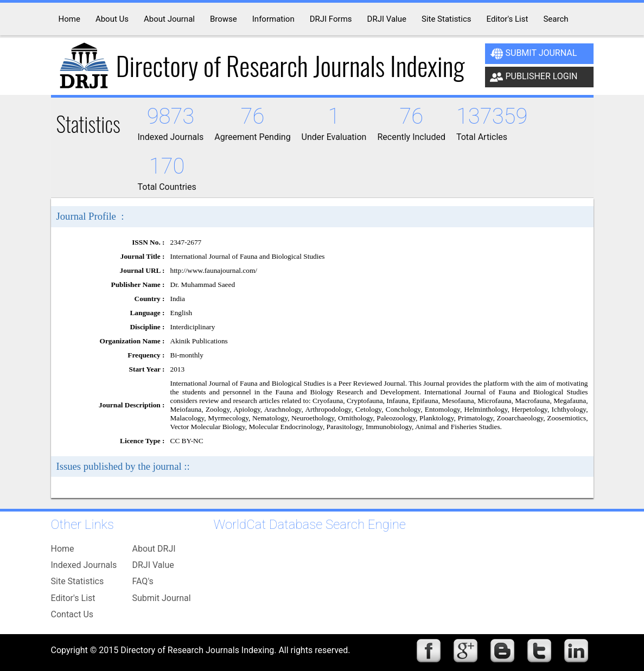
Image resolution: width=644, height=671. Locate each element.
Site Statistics (78, 581)
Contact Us (72, 614)
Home (63, 549)
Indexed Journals (84, 565)
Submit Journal (534, 54)
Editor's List (73, 598)
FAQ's (143, 581)
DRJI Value (153, 565)
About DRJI (154, 549)
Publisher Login (534, 77)
